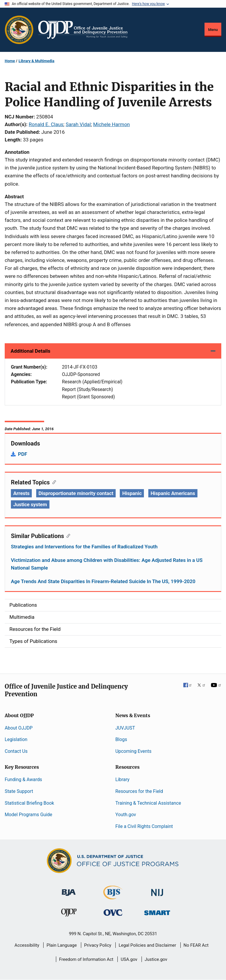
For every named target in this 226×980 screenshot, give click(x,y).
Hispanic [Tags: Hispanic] (132, 493)
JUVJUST (125, 728)
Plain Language (62, 945)
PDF (23, 454)
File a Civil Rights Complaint (144, 826)
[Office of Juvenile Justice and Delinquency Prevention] (69, 914)
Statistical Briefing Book (29, 803)
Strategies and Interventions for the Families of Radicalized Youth (84, 547)
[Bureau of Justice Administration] (69, 890)
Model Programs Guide (28, 815)
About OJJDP (19, 728)
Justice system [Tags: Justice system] (30, 504)
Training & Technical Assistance (148, 803)
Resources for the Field (139, 791)
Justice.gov (156, 959)
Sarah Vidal (78, 124)
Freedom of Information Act (86, 959)
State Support (19, 791)
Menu (213, 30)
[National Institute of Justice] (157, 890)
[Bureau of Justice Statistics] (113, 897)
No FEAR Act (196, 945)
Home (10, 61)
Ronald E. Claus (46, 124)
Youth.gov (126, 815)
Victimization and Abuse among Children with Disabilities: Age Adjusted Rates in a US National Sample (107, 564)
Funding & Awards (23, 779)
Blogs (121, 739)
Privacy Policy (98, 945)
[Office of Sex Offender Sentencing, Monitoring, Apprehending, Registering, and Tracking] (157, 911)
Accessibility (27, 945)
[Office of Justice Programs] (19, 30)
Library (122, 779)
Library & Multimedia (36, 61)
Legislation (16, 739)
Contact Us (16, 751)
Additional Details (30, 351)
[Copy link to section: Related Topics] (53, 482)
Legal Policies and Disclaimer (147, 945)
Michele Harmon (111, 124)
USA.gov (129, 959)
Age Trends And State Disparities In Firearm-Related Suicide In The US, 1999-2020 (103, 581)
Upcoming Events (133, 751)
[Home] (83, 30)
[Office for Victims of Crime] (113, 912)
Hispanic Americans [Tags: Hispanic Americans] (173, 493)
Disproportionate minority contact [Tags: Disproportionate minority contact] (76, 493)
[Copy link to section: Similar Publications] (67, 535)
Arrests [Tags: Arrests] (21, 493)
